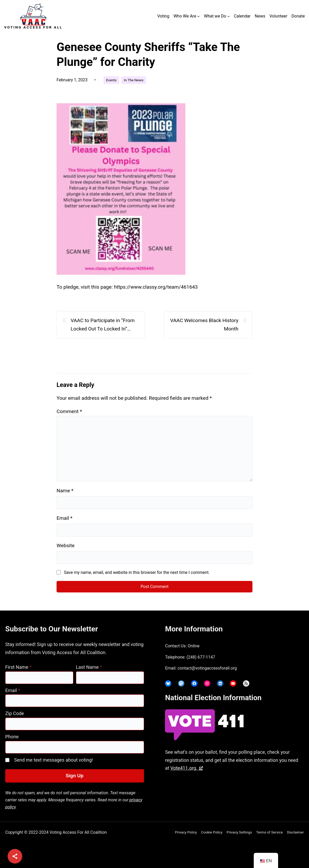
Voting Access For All (33, 27)
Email (65, 518)
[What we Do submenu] (229, 16)
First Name (18, 667)
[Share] (15, 856)
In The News (134, 80)
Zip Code (15, 713)
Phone (12, 737)
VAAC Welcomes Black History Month (204, 325)
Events (111, 80)
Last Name (89, 667)
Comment (69, 411)
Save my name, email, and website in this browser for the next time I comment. (137, 572)
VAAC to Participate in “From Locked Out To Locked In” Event (103, 325)
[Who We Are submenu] (198, 16)
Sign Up (75, 776)
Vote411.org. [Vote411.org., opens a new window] (187, 768)
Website (66, 546)
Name (65, 491)
